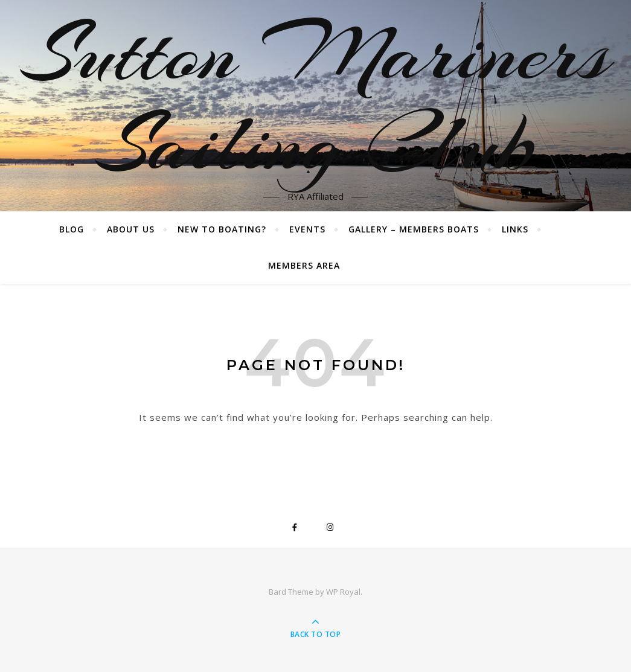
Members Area (304, 265)
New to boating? (222, 229)
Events (307, 229)
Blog (72, 229)
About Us (131, 229)
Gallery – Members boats (414, 229)
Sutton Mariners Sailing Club (315, 98)
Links (515, 229)
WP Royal (343, 592)
